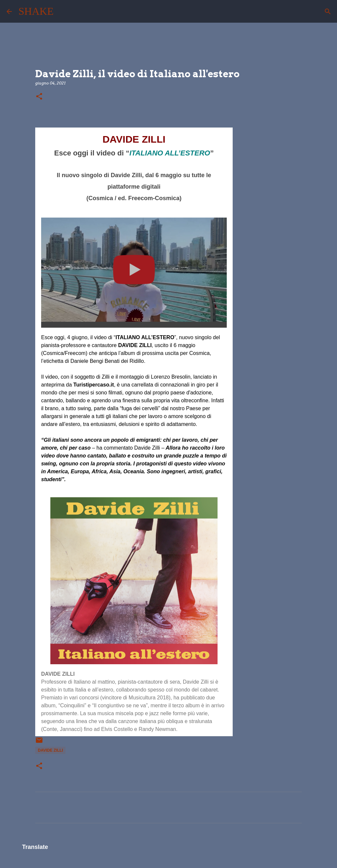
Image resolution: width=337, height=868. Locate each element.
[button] (39, 97)
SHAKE (36, 11)
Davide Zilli (50, 750)
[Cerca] (63, 12)
